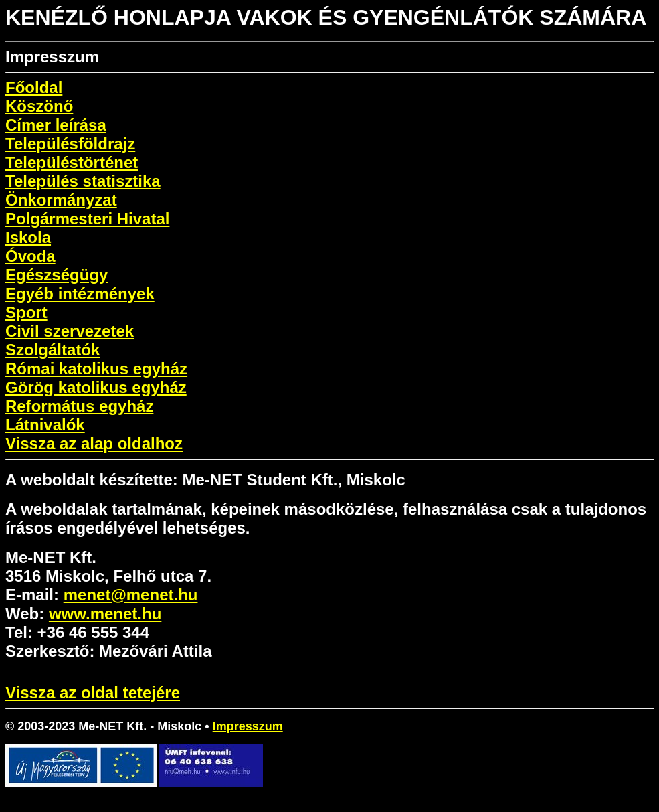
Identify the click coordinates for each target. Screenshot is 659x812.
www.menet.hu (105, 614)
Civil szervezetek (70, 331)
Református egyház (79, 406)
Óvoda (30, 256)
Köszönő (39, 106)
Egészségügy (57, 275)
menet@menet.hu (131, 595)
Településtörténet (72, 162)
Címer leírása (56, 125)
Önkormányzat (61, 200)
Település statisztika (83, 181)
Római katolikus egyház (96, 369)
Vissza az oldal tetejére (93, 693)
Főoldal (34, 87)
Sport (26, 312)
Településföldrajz (70, 144)
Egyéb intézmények (80, 294)
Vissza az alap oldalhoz (94, 443)
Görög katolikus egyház (96, 387)
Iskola (28, 237)
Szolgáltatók (53, 350)
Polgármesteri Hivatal (87, 219)
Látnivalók (45, 425)
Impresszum (248, 726)
